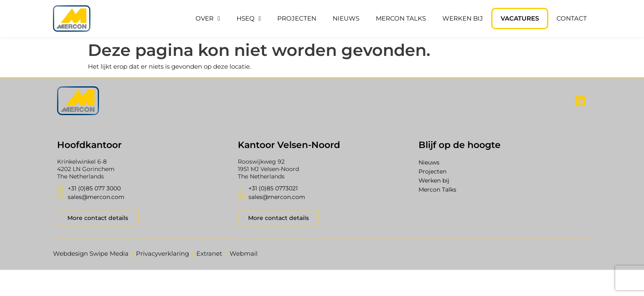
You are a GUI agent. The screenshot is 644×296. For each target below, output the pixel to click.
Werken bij (463, 18)
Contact (572, 18)
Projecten (297, 18)
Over (208, 19)
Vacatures (520, 18)
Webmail (244, 253)
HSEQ (249, 19)
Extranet (209, 253)
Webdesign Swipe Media (91, 253)
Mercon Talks (401, 18)
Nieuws (346, 18)
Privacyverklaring (162, 253)
